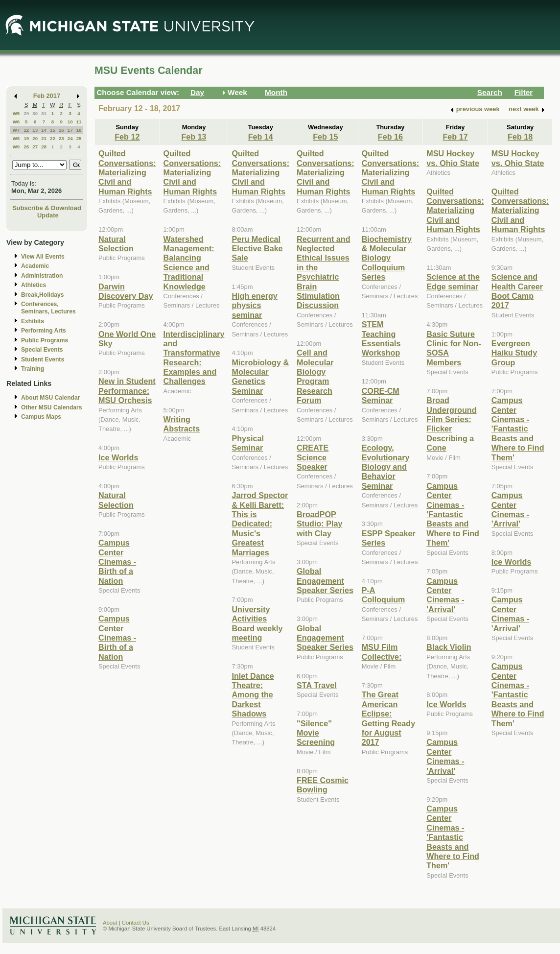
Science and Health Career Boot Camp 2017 (517, 291)
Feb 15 (325, 137)
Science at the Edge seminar (453, 281)
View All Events (43, 257)
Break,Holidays (43, 295)
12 (26, 130)
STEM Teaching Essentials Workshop (381, 338)
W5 (16, 113)
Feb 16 (390, 137)
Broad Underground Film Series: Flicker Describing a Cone (451, 424)
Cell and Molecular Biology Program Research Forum (315, 376)
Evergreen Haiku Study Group (514, 353)
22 (53, 138)
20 (35, 138)
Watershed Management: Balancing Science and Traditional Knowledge (189, 263)
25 (79, 138)
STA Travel (317, 685)
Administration (42, 276)
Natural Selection (116, 244)
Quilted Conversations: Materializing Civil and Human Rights (127, 172)
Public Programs (45, 340)
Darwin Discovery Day (126, 291)
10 (70, 122)
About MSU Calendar (50, 398)
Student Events (43, 359)
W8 (16, 138)
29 (26, 113)
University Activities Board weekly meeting (257, 623)
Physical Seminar (248, 443)
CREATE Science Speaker (313, 457)
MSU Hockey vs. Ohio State (453, 158)
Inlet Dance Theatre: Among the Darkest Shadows (253, 695)
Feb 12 (127, 137)
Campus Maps (41, 417)
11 (79, 122)
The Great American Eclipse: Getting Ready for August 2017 (389, 718)
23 (61, 138)
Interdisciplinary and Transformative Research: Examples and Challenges (194, 358)
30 (35, 113)
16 (61, 130)
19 (26, 138)
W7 (16, 130)
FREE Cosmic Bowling (323, 785)
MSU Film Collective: (382, 652)
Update (48, 215)
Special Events (42, 350)
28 (44, 147)
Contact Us (136, 923)
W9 (16, 147)
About (110, 923)
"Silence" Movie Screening (316, 733)
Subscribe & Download (47, 208)
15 (53, 130)
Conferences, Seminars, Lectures (48, 308)
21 (44, 138)
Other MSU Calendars (52, 407)
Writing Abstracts (182, 424)
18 (79, 130)
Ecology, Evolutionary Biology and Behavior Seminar (386, 467)
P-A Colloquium (384, 595)
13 (35, 130)
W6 (16, 122)
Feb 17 (455, 137)
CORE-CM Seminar (381, 395)
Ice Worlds (118, 457)
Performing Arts (44, 331)
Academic (35, 266)
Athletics (34, 285)
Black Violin (449, 647)
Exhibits (33, 321)
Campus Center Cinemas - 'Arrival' (445, 595)
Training (33, 369)
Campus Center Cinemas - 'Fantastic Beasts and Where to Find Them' (453, 514)
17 (70, 130)
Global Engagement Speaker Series (325, 581)
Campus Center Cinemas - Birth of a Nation (117, 562)
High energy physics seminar (254, 305)
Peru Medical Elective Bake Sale (257, 249)
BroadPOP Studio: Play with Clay (319, 524)
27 (35, 147)
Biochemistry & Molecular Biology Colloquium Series (387, 258)
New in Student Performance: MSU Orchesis (127, 391)
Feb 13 (194, 137)
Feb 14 (261, 137)
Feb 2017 (47, 96)
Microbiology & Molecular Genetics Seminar (260, 377)
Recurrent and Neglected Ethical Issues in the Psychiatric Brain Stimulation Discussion (324, 272)
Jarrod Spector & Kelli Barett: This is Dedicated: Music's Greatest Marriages (260, 524)
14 (44, 130)
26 (26, 147)
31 (44, 113)
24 (70, 138)
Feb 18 (520, 137)
